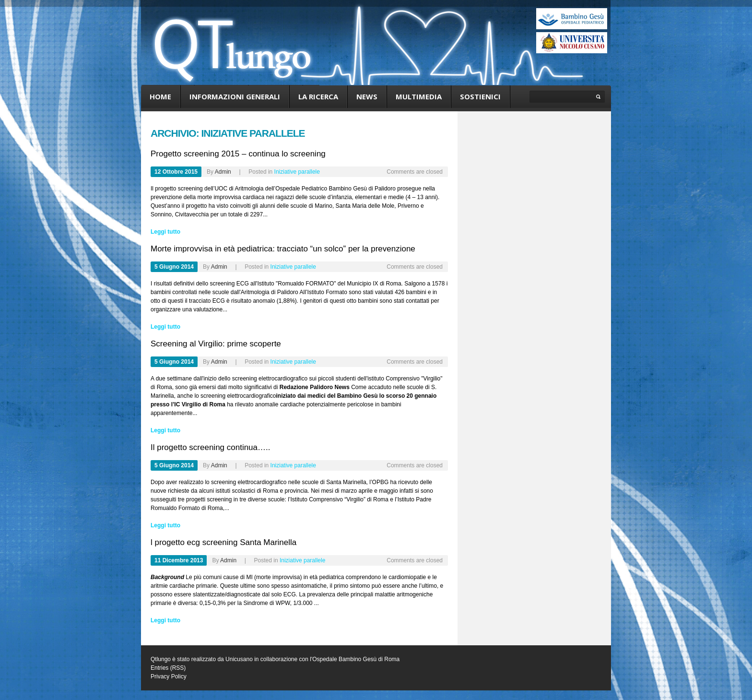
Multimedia (419, 96)
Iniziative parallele (297, 172)
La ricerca (318, 96)
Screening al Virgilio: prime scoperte (216, 344)
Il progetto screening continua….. (210, 447)
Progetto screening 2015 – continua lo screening (238, 154)
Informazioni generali (235, 96)
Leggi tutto (165, 232)
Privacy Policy (169, 676)
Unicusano (239, 659)
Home (160, 96)
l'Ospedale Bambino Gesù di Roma (355, 659)
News (367, 96)
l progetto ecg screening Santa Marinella (223, 542)
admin (223, 172)
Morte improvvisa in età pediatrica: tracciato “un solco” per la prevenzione (283, 249)
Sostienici (480, 96)
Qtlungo (161, 659)
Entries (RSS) (168, 668)
